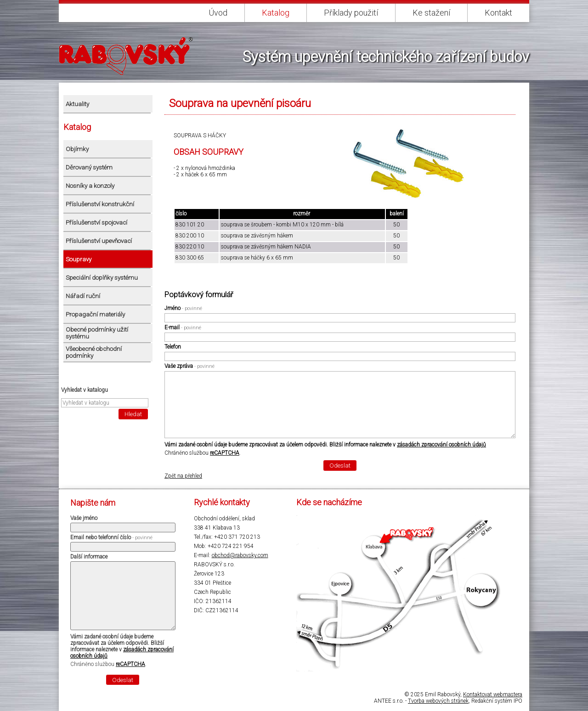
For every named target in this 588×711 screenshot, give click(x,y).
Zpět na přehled (183, 476)
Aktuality (77, 104)
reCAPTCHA (225, 453)
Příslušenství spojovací (96, 223)
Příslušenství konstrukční (100, 204)
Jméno (183, 308)
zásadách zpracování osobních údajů (441, 445)
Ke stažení (431, 13)
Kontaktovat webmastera (493, 694)
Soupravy (79, 259)
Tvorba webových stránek (438, 701)
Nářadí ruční (83, 296)
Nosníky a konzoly (90, 186)
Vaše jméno (84, 518)
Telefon (173, 347)
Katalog (276, 13)
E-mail (183, 327)
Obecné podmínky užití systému (97, 333)
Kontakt (498, 13)
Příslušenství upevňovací (99, 241)
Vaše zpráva (189, 366)
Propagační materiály (95, 314)
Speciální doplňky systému (102, 278)
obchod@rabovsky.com (240, 555)
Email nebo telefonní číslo (111, 537)
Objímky (77, 149)
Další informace (89, 557)
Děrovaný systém (89, 167)
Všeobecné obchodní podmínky (94, 352)
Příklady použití (351, 13)
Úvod (218, 13)
